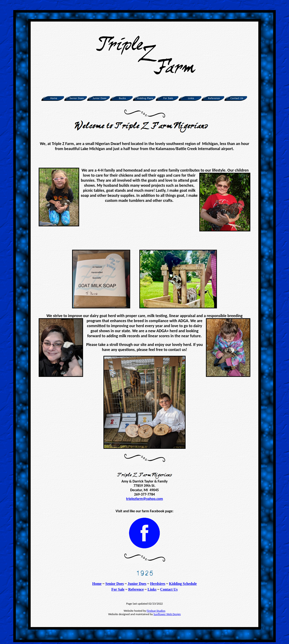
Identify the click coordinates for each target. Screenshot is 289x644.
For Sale (118, 589)
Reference (136, 589)
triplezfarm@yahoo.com (144, 499)
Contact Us (169, 589)
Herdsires (158, 584)
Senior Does (115, 584)
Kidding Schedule (183, 584)
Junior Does (137, 584)
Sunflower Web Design (167, 614)
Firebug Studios (156, 611)
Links (152, 589)
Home (97, 584)
